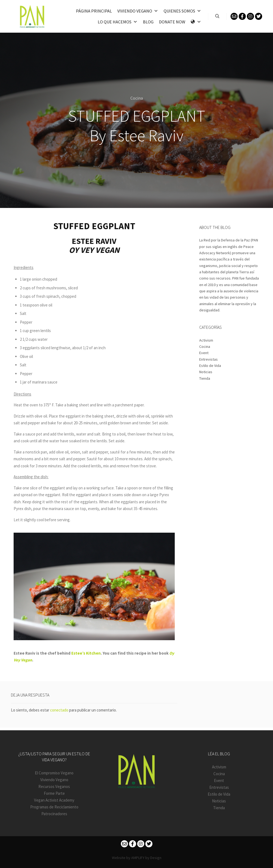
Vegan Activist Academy (54, 800)
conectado (59, 710)
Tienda (205, 378)
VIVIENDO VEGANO (138, 11)
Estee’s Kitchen (86, 653)
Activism (206, 340)
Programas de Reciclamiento (54, 807)
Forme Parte (54, 793)
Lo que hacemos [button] (118, 22)
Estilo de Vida (210, 366)
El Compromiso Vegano (54, 773)
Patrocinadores (54, 814)
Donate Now (172, 22)
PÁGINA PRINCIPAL (94, 11)
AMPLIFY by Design (146, 858)
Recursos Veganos (54, 786)
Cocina (137, 98)
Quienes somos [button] (182, 11)
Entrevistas (208, 359)
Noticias (206, 372)
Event (204, 353)
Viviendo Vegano (54, 780)
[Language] (196, 22)
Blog (148, 22)
